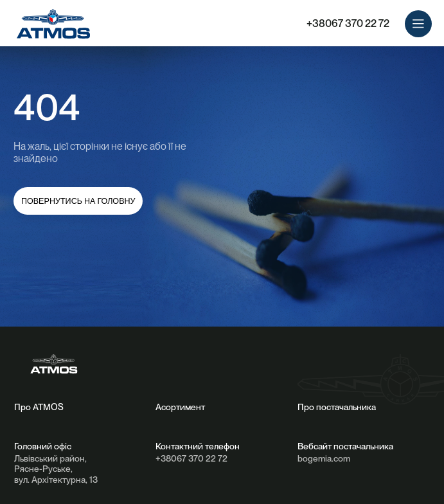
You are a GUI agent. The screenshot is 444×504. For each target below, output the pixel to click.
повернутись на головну (78, 201)
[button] (419, 24)
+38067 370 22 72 (348, 23)
